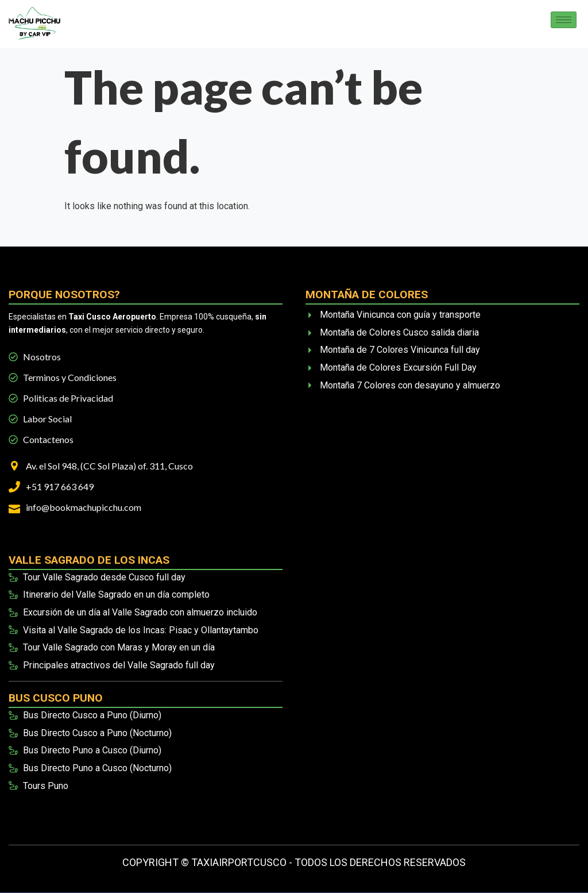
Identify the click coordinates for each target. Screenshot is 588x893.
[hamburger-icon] (564, 20)
